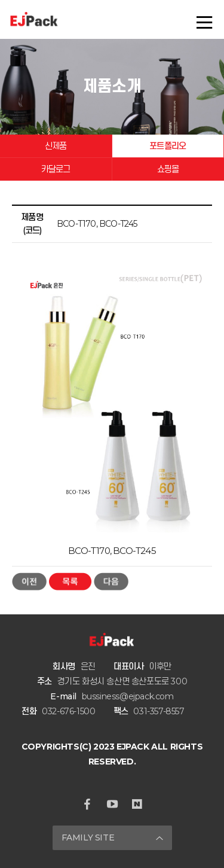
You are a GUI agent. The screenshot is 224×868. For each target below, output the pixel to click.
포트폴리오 (168, 146)
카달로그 (56, 169)
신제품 (56, 146)
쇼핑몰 (168, 169)
